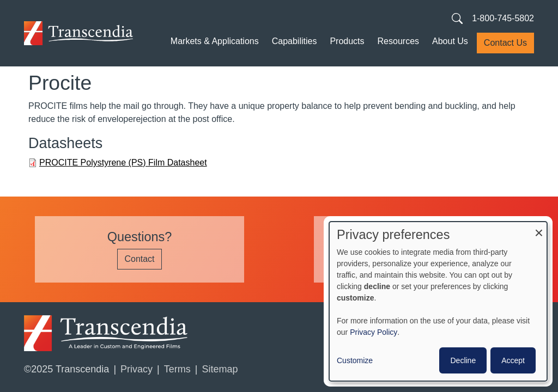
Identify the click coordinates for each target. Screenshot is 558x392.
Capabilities (295, 41)
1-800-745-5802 (503, 18)
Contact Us (505, 43)
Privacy (137, 369)
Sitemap (220, 369)
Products (347, 41)
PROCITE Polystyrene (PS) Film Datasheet (123, 163)
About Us (450, 41)
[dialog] (438, 301)
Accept (513, 360)
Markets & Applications (215, 41)
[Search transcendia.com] (457, 18)
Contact (139, 259)
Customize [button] (355, 360)
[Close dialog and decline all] (539, 228)
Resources (398, 41)
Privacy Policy (374, 332)
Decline (463, 360)
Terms (177, 369)
